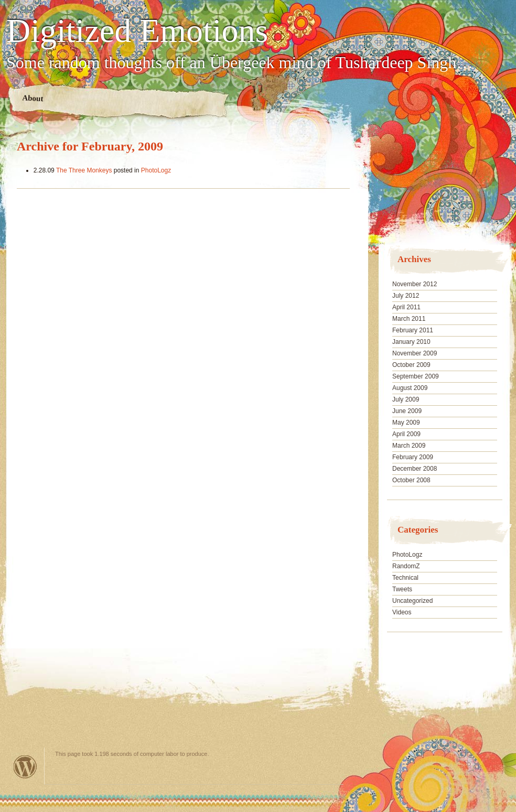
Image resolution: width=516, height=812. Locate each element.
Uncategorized (412, 601)
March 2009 (409, 446)
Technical (405, 578)
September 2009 (416, 376)
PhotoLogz (156, 170)
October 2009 (411, 365)
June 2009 (407, 411)
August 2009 (410, 388)
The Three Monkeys (84, 170)
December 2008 (415, 469)
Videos (402, 612)
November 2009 (415, 353)
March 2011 (409, 319)
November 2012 (415, 284)
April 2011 (406, 307)
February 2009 (413, 457)
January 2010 (411, 342)
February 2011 (413, 330)
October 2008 (411, 480)
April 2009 (406, 434)
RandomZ (406, 566)
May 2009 (406, 423)
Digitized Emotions (137, 31)
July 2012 (406, 296)
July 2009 (406, 399)
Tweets (402, 589)
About (33, 98)
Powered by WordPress (25, 767)
